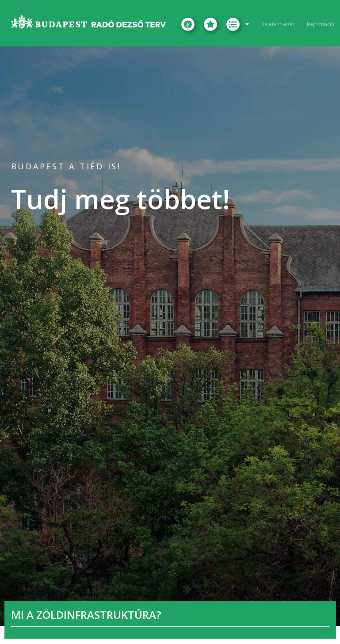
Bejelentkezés (278, 24)
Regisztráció (321, 24)
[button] (238, 24)
